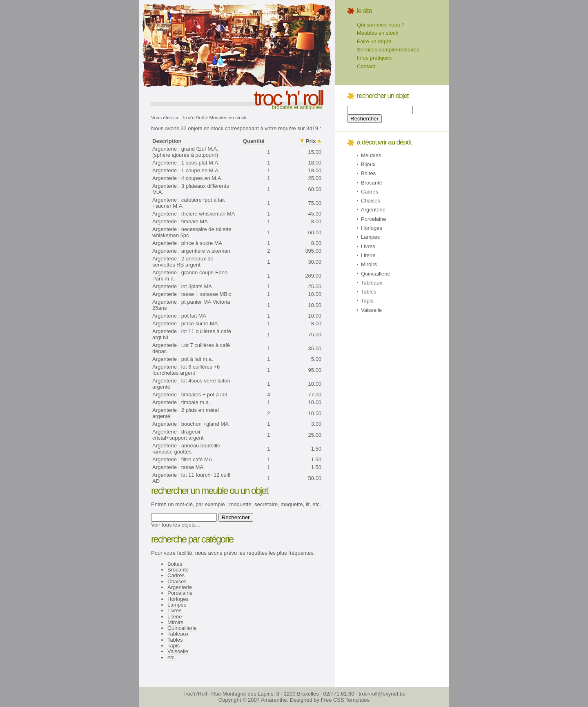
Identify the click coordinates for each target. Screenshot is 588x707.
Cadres (176, 575)
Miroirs (175, 622)
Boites (175, 564)
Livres (175, 610)
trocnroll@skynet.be (382, 694)
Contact (366, 66)
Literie (175, 617)
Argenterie (180, 587)
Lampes (177, 605)
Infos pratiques (374, 58)
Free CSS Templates (345, 700)
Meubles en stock (378, 33)
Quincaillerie (182, 628)
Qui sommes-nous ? (381, 25)
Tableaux (178, 634)
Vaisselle (178, 651)
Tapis (174, 646)
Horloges (178, 599)
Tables (175, 640)
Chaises (177, 581)
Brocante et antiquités (297, 107)
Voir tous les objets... (176, 525)
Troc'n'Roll (193, 117)
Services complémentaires (388, 50)
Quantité (254, 141)
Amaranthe (274, 700)
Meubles (371, 155)
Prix (311, 141)
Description (167, 141)
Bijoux (368, 164)
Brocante (178, 570)
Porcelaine (180, 593)
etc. (172, 657)
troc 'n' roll (288, 98)
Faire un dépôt (374, 41)
